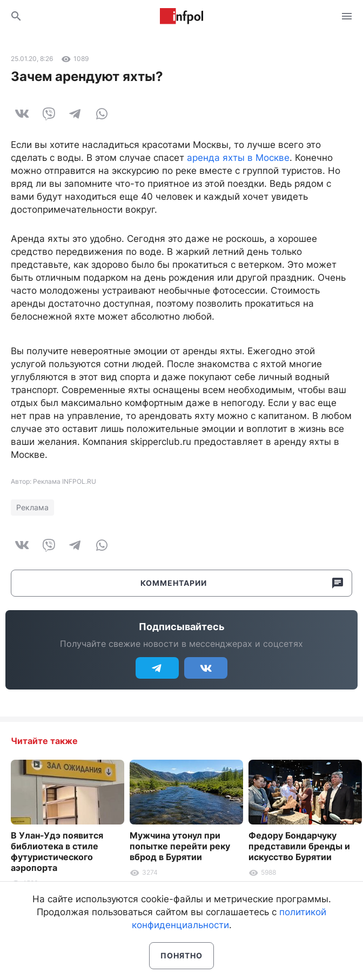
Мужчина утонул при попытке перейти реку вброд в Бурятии (180, 846)
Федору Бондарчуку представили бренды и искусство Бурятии (299, 846)
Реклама (32, 507)
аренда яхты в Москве (238, 158)
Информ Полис (181, 16)
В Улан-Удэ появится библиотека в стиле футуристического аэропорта (57, 851)
